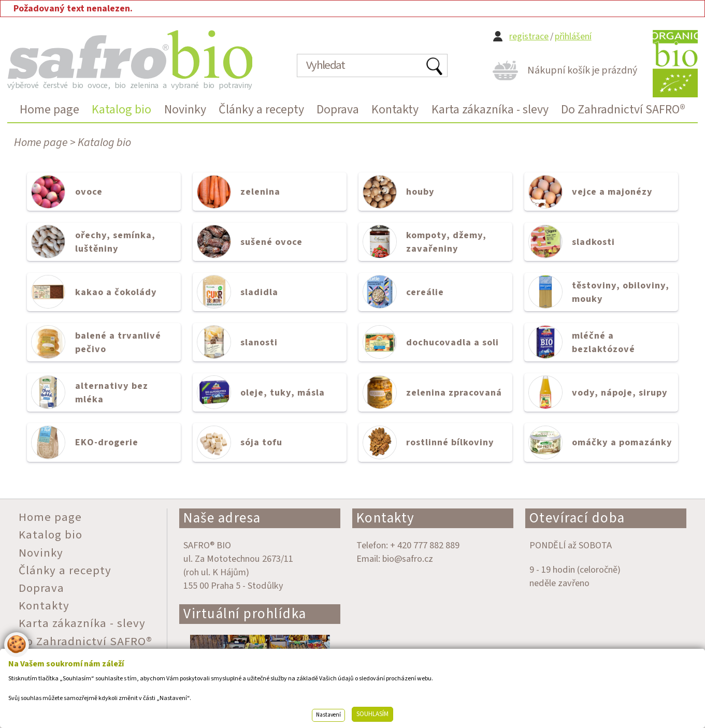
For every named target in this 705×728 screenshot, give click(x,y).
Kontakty (386, 518)
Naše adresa (222, 518)
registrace (529, 37)
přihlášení (573, 37)
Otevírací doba (577, 518)
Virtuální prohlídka (245, 614)
